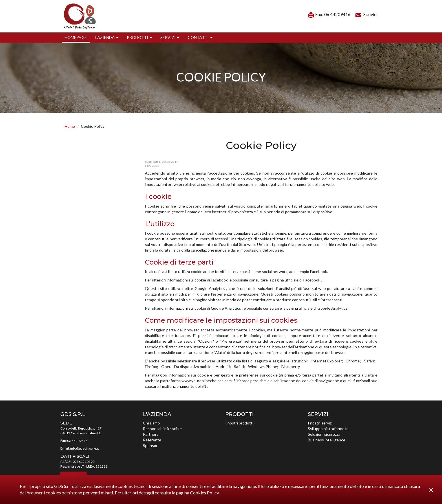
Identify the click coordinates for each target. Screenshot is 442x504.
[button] (107, 38)
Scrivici (366, 14)
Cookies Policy (205, 493)
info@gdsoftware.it (85, 448)
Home (70, 126)
